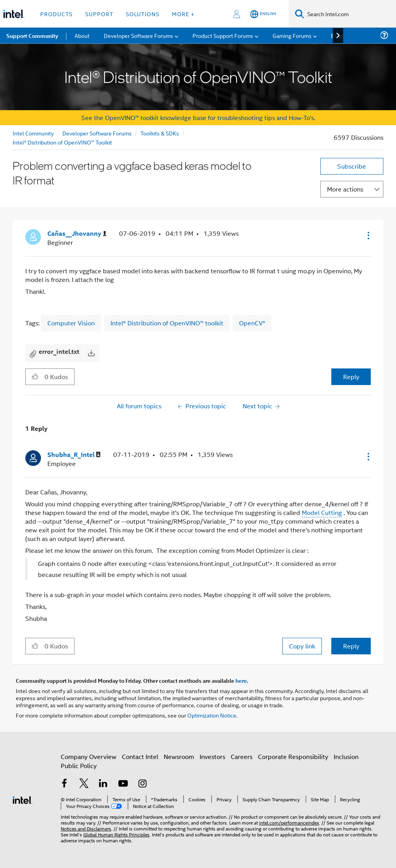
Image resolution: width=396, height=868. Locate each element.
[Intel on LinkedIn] (103, 784)
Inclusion (346, 756)
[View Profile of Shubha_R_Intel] (74, 455)
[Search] (300, 14)
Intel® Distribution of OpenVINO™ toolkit (167, 323)
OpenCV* (252, 323)
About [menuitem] (82, 35)
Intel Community (33, 133)
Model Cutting (322, 512)
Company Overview (89, 756)
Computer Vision (71, 323)
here (241, 680)
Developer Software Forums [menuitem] (138, 35)
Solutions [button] (143, 14)
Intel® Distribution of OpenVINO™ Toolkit (62, 142)
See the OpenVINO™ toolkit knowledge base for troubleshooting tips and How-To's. (198, 117)
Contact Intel (140, 756)
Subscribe (352, 166)
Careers (242, 756)
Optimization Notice (212, 715)
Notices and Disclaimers (86, 828)
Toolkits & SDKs (160, 133)
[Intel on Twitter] (84, 784)
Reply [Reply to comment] (351, 646)
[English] (263, 14)
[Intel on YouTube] (123, 784)
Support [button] (99, 14)
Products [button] (56, 14)
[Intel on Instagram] (142, 784)
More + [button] (183, 14)
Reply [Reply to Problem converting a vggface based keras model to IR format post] (351, 377)
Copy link (302, 646)
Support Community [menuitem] (32, 36)
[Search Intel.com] (350, 14)
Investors (212, 756)
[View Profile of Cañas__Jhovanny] (77, 234)
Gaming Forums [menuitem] (292, 35)
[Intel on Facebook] (64, 784)
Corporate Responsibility (293, 756)
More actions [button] (345, 189)
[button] (368, 235)
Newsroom (179, 756)
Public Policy (79, 766)
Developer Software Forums (97, 133)
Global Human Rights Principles (116, 834)
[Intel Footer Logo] (22, 799)
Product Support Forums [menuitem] (223, 35)
